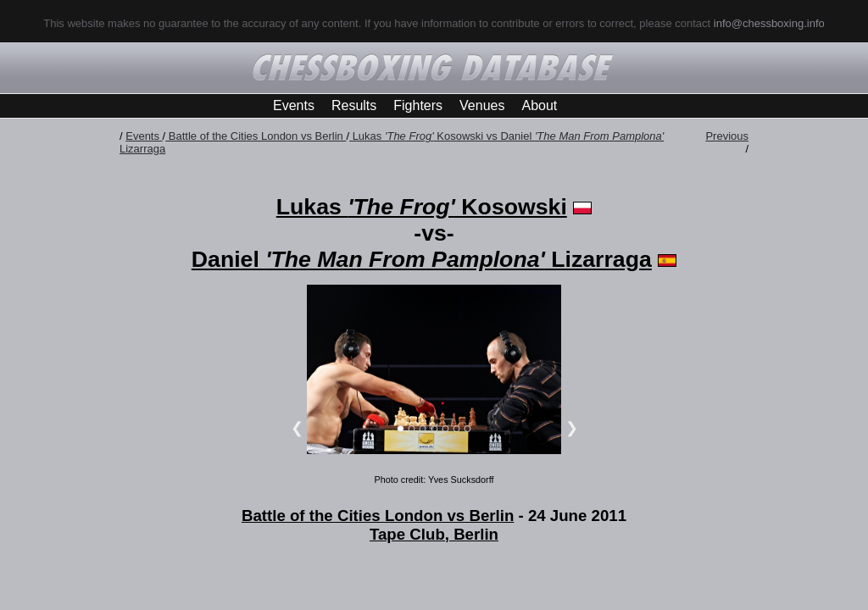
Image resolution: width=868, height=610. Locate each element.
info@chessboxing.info (769, 23)
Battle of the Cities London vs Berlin (256, 136)
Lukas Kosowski (422, 207)
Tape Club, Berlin (434, 534)
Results (354, 105)
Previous (727, 136)
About (539, 105)
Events (294, 105)
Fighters (418, 105)
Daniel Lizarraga (422, 259)
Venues (482, 105)
